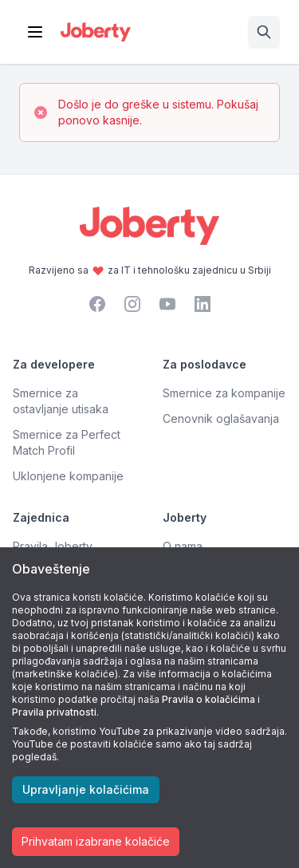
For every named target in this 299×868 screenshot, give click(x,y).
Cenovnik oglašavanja (221, 418)
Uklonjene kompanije (68, 476)
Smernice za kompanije (224, 393)
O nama (183, 546)
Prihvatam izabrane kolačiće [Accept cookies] (96, 841)
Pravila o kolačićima (209, 699)
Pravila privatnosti (54, 712)
